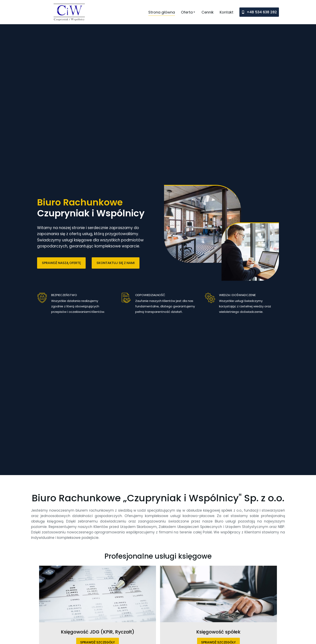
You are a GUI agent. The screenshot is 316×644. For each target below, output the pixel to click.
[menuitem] (162, 12)
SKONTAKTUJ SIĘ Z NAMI (116, 263)
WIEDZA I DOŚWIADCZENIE (237, 295)
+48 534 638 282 (262, 12)
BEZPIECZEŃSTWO (64, 295)
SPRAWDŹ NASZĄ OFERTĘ (61, 263)
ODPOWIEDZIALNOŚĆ (150, 295)
